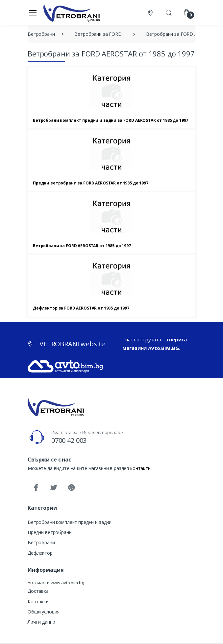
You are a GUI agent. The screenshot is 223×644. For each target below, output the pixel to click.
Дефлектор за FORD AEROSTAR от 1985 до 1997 (81, 308)
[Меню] (33, 12)
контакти (140, 468)
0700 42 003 (69, 440)
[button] (169, 12)
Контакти (38, 601)
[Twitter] (54, 488)
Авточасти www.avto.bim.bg (56, 583)
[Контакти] (151, 13)
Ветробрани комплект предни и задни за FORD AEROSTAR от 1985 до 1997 (111, 120)
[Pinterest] (71, 488)
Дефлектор (40, 553)
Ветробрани (41, 542)
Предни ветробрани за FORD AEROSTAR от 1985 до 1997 (91, 183)
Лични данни (41, 622)
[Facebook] (36, 488)
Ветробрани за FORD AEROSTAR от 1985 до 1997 (82, 246)
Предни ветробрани (50, 532)
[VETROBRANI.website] (72, 12)
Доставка (38, 591)
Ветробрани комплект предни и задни (70, 522)
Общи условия (44, 612)
